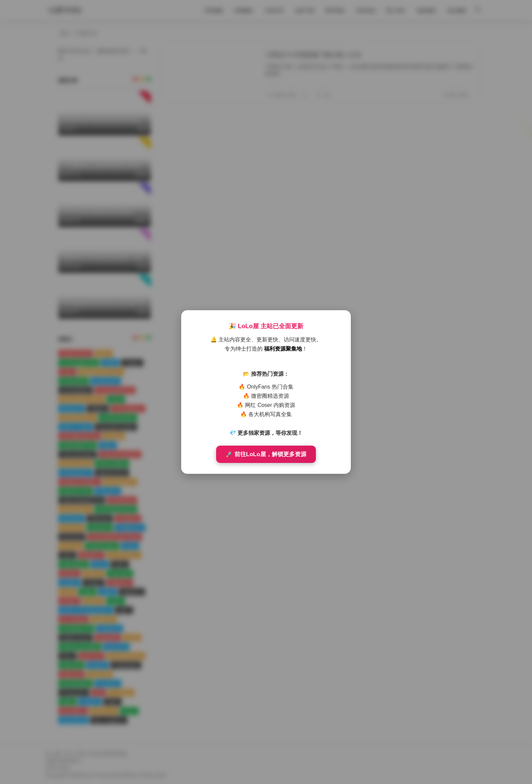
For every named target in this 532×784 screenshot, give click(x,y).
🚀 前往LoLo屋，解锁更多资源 (266, 454)
